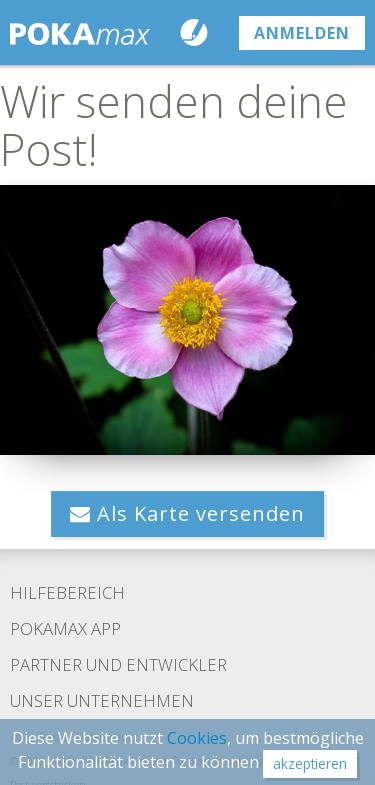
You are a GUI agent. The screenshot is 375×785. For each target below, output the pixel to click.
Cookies (197, 738)
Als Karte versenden (187, 513)
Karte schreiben (198, 32)
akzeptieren (310, 763)
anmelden (302, 33)
